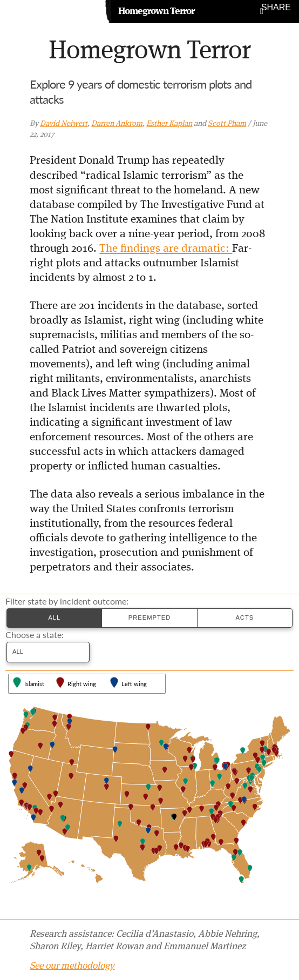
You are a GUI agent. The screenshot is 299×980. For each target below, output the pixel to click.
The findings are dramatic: (166, 249)
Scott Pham (227, 124)
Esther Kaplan (169, 124)
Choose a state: (35, 635)
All (54, 617)
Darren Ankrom (117, 124)
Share (276, 8)
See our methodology (72, 966)
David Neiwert (64, 124)
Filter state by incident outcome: (67, 601)
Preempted (150, 617)
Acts (244, 617)
